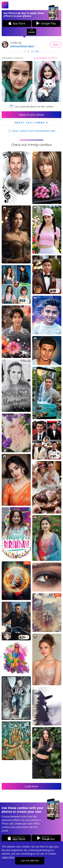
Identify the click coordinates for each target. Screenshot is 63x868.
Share (56, 44)
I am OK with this (30, 861)
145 (35, 51)
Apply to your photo (32, 115)
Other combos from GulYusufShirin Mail (32, 131)
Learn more (8, 857)
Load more (32, 786)
